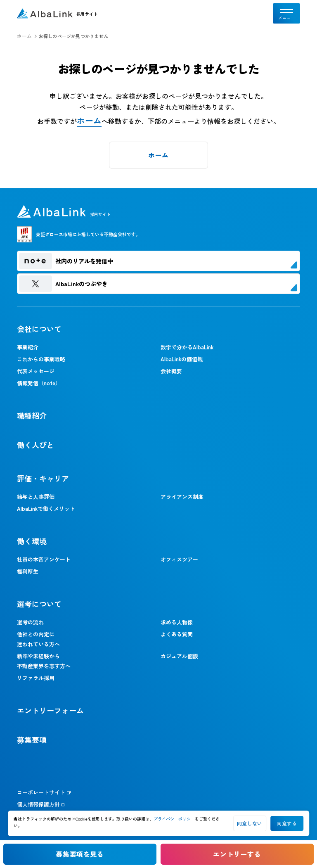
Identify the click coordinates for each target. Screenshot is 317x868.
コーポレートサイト (41, 792)
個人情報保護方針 (38, 804)
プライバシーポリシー (174, 819)
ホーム (25, 36)
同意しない (250, 823)
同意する (287, 823)
